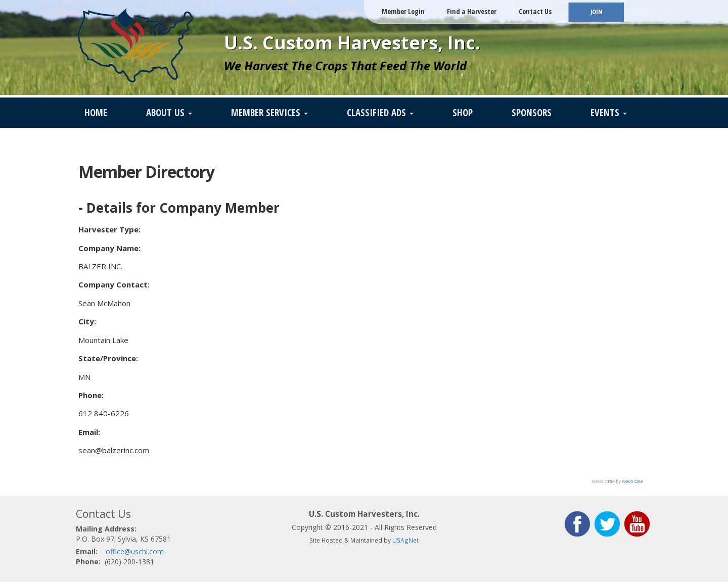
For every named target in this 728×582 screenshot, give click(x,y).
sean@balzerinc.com (114, 450)
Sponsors (532, 113)
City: (87, 321)
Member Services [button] (269, 113)
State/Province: (108, 358)
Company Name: (109, 248)
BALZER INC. (100, 266)
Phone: (91, 395)
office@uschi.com (135, 551)
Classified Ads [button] (380, 113)
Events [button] (609, 113)
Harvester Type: (109, 229)
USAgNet (405, 540)
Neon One (633, 481)
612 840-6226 (104, 413)
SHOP (463, 113)
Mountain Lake (103, 340)
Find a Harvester (472, 11)
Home (96, 113)
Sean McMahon (104, 303)
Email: (89, 432)
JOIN (596, 12)
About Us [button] (169, 113)
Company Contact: (114, 284)
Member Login (403, 11)
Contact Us (535, 11)
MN (84, 377)
